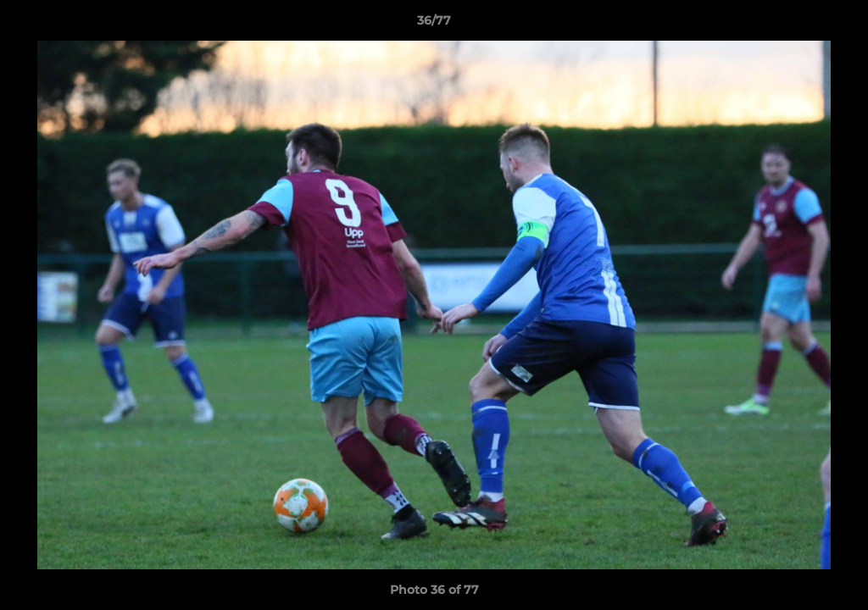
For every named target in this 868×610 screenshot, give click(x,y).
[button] (837, 25)
